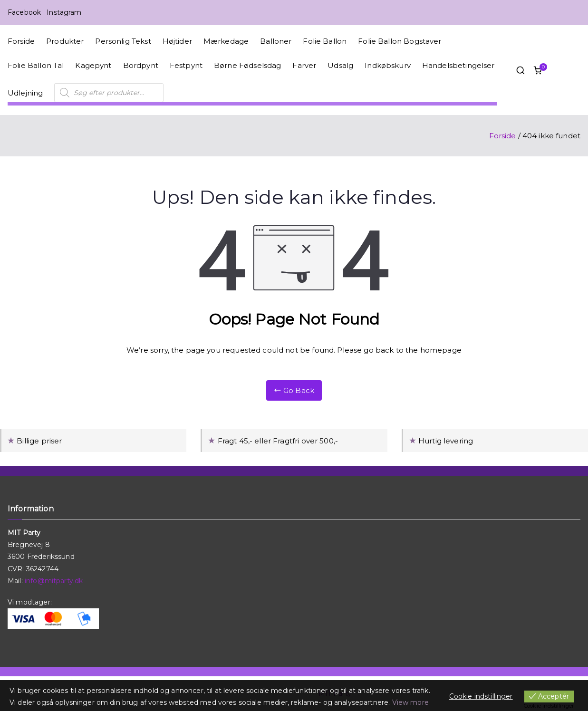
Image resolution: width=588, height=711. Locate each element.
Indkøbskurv (388, 65)
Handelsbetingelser (458, 65)
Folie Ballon (325, 41)
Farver (304, 65)
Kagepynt (93, 65)
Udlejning (25, 93)
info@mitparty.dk (54, 581)
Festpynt (186, 65)
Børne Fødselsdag (247, 65)
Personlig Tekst (123, 41)
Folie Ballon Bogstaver (400, 41)
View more (410, 702)
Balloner (276, 41)
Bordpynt (141, 65)
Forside (21, 41)
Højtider (177, 41)
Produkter (65, 41)
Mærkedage (226, 41)
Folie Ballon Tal (36, 65)
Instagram (64, 12)
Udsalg (340, 65)
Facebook (24, 12)
